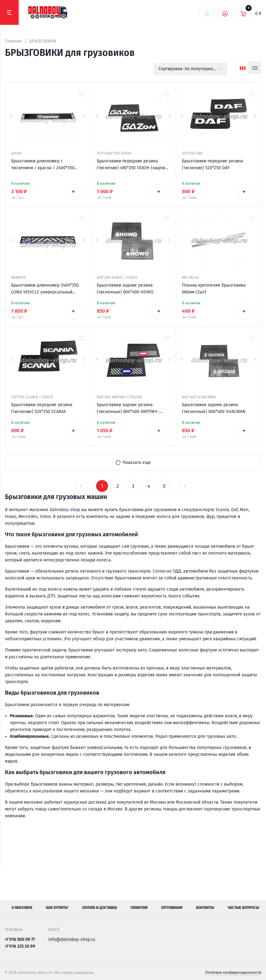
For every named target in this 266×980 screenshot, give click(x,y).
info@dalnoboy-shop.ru (72, 939)
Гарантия (139, 908)
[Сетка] (243, 68)
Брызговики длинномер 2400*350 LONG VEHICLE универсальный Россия (45, 289)
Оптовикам (172, 908)
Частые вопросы (243, 908)
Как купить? (57, 908)
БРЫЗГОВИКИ (43, 41)
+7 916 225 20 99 (20, 946)
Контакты (205, 908)
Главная (13, 41)
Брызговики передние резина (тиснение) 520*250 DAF (213, 164)
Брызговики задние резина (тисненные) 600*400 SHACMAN (214, 408)
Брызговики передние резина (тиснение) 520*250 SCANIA (42, 408)
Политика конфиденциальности (233, 973)
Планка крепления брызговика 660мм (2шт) (214, 289)
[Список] (255, 68)
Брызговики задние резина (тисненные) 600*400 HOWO (125, 289)
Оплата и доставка (100, 908)
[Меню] (9, 12)
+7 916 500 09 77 (20, 939)
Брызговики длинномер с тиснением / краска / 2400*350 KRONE (43, 165)
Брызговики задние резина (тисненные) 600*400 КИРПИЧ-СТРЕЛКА (128, 409)
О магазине (22, 908)
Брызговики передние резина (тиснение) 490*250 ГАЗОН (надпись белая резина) (133, 165)
